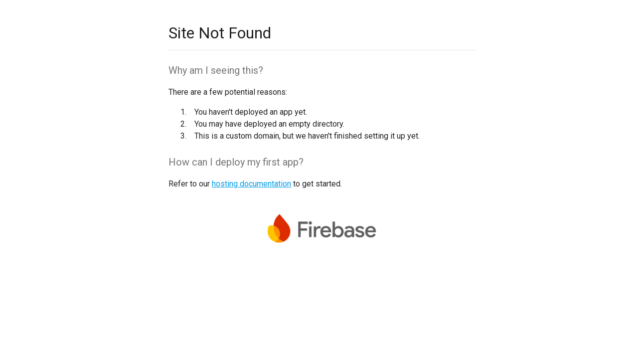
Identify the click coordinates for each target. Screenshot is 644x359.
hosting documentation (251, 184)
